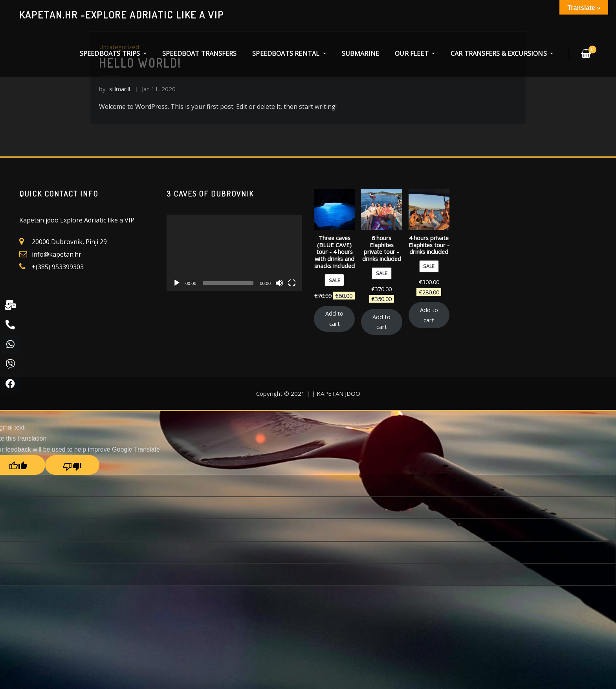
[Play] (177, 283)
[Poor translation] (72, 465)
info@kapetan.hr (57, 254)
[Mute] (279, 283)
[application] (234, 253)
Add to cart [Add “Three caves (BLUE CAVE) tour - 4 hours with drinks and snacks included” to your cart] (334, 318)
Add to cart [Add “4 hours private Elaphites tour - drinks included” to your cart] (429, 315)
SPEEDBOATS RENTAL (289, 53)
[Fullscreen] (292, 283)
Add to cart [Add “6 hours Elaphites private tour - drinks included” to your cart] (381, 322)
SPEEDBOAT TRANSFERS (199, 53)
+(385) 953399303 (58, 267)
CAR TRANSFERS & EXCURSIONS (502, 53)
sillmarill (115, 89)
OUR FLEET (415, 53)
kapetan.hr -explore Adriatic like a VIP (122, 15)
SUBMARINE (361, 53)
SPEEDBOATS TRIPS (113, 53)
